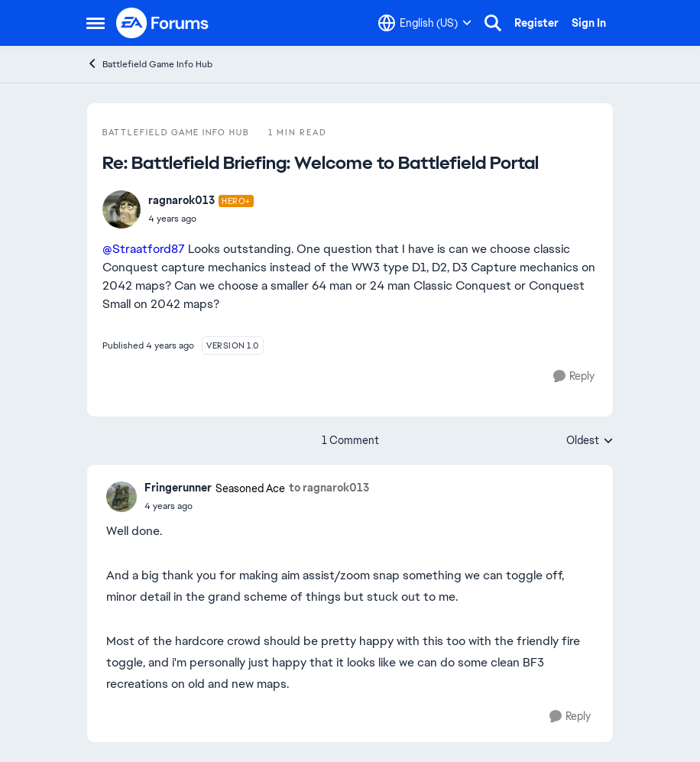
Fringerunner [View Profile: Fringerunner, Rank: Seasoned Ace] (178, 488)
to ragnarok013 (329, 488)
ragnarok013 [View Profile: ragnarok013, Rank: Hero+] (181, 200)
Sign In (589, 23)
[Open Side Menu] (96, 23)
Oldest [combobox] (590, 441)
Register (536, 23)
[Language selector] (425, 23)
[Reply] (574, 376)
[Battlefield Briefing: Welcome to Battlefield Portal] (201, 219)
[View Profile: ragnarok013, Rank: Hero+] (122, 209)
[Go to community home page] (163, 23)
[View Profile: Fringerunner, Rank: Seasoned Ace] (122, 497)
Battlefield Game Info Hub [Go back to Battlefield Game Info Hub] (149, 64)
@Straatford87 (144, 249)
